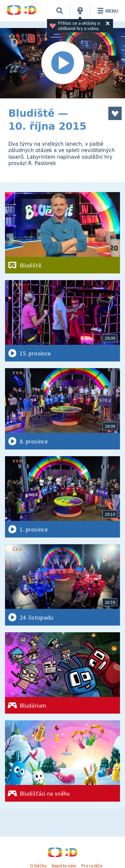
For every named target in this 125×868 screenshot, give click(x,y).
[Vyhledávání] (60, 11)
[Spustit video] (62, 63)
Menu (107, 11)
